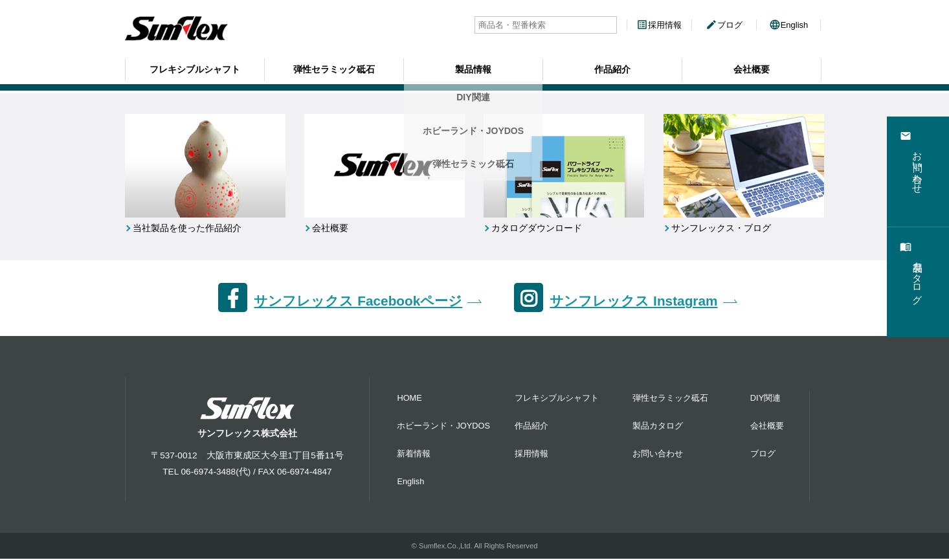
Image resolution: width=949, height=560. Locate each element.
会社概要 (752, 68)
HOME (409, 398)
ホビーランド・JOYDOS (443, 426)
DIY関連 (765, 398)
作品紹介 (612, 68)
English (789, 25)
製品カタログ (658, 426)
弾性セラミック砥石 (334, 68)
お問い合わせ (658, 454)
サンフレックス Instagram (633, 302)
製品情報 (473, 68)
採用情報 (659, 25)
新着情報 (414, 454)
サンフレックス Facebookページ (358, 302)
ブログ (724, 25)
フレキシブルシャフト (195, 68)
